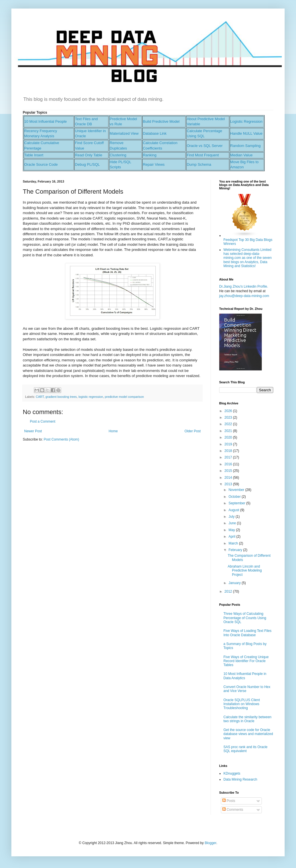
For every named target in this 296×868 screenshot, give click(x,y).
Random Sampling (245, 146)
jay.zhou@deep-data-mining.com (244, 296)
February (236, 550)
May (232, 530)
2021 (229, 431)
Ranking (150, 155)
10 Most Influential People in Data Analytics (245, 676)
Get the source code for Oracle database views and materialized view (248, 734)
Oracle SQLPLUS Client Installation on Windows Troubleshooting (242, 704)
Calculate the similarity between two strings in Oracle (247, 719)
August (234, 510)
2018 (229, 451)
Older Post (193, 431)
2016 (229, 464)
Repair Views (154, 164)
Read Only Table (89, 155)
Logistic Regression (246, 121)
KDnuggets (232, 773)
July (232, 517)
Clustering (118, 155)
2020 (229, 437)
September (237, 503)
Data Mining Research (240, 779)
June (233, 523)
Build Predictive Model (161, 121)
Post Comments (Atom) (61, 439)
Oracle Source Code (41, 164)
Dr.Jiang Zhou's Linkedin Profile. (244, 286)
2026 (229, 411)
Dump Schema (199, 164)
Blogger (210, 843)
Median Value (241, 155)
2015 (229, 471)
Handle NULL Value (246, 133)
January (235, 583)
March (234, 543)
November (237, 490)
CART (40, 397)
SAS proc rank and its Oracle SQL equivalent (245, 749)
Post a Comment (43, 421)
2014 (229, 478)
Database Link (155, 133)
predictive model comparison (124, 397)
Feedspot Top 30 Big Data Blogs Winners (248, 240)
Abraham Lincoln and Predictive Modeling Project (245, 571)
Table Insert (34, 155)
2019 (229, 444)
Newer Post (33, 431)
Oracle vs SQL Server (205, 146)
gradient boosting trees (61, 397)
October (235, 497)
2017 (229, 457)
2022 (229, 424)
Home (113, 431)
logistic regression (91, 397)
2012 (229, 591)
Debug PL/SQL (87, 164)
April (232, 537)
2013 (229, 484)
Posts (229, 801)
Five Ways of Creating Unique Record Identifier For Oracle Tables (246, 661)
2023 (229, 417)
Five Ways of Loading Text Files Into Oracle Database (247, 633)
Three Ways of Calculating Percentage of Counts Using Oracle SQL (245, 618)
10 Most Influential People (46, 121)
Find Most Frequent (203, 155)
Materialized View (124, 133)
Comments (233, 810)
